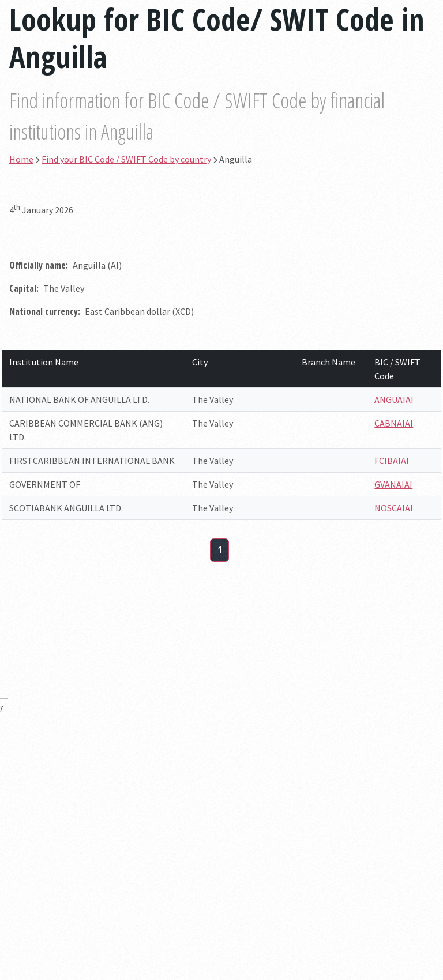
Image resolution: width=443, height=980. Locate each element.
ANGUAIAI (394, 399)
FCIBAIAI (392, 461)
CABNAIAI (394, 423)
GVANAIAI (393, 484)
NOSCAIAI (394, 508)
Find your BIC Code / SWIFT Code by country (126, 159)
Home (21, 159)
